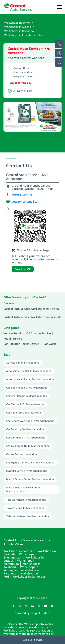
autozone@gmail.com (26, 202)
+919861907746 (22, 195)
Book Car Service (33, 640)
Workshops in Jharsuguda (19, 562)
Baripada (55, 317)
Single (41, 613)
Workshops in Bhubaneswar (20, 556)
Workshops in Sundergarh (30, 577)
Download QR (23, 269)
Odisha (54, 309)
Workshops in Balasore (19, 551)
